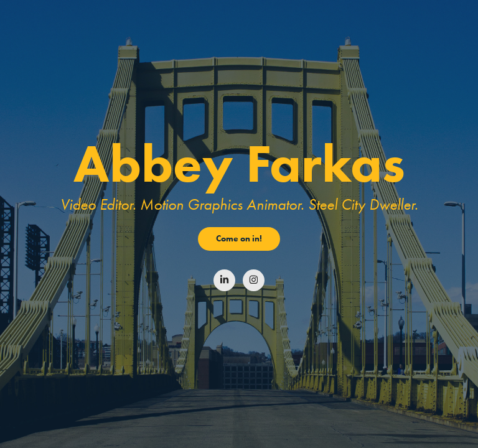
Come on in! (239, 239)
